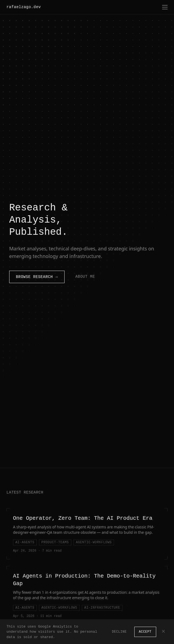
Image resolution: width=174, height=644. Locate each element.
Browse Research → (37, 277)
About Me (85, 276)
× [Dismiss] (163, 632)
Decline (119, 632)
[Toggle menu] (165, 7)
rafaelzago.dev (24, 7)
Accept (145, 632)
